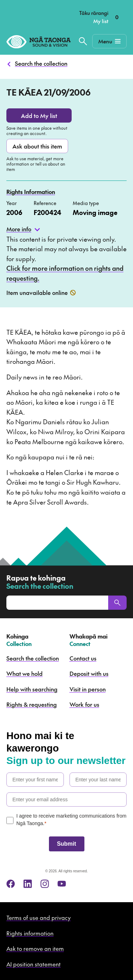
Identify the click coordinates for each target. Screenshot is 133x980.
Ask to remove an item (35, 948)
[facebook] (11, 884)
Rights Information (31, 192)
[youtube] (62, 884)
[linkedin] (28, 884)
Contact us (83, 658)
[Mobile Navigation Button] (109, 41)
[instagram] (45, 884)
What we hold (24, 673)
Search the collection (41, 63)
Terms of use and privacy (38, 917)
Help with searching (32, 689)
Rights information (30, 933)
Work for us (84, 704)
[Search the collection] (83, 41)
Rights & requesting (32, 704)
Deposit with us (89, 673)
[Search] (117, 603)
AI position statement (34, 964)
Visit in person (88, 689)
